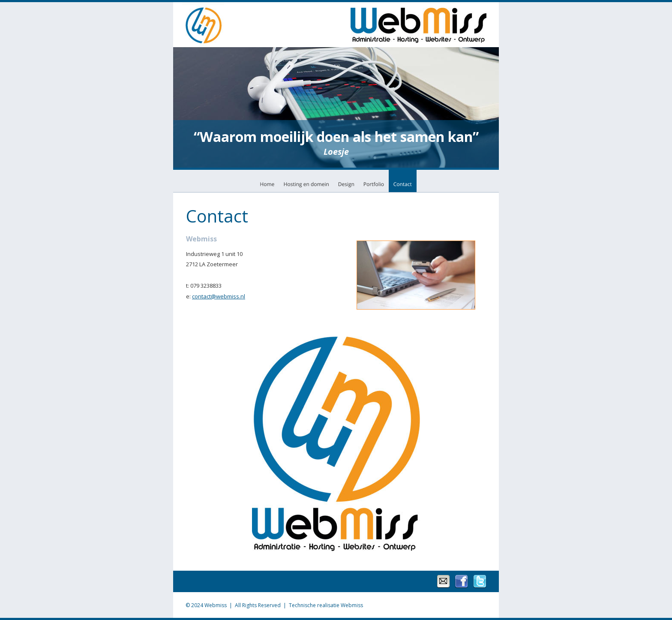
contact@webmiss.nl (219, 296)
